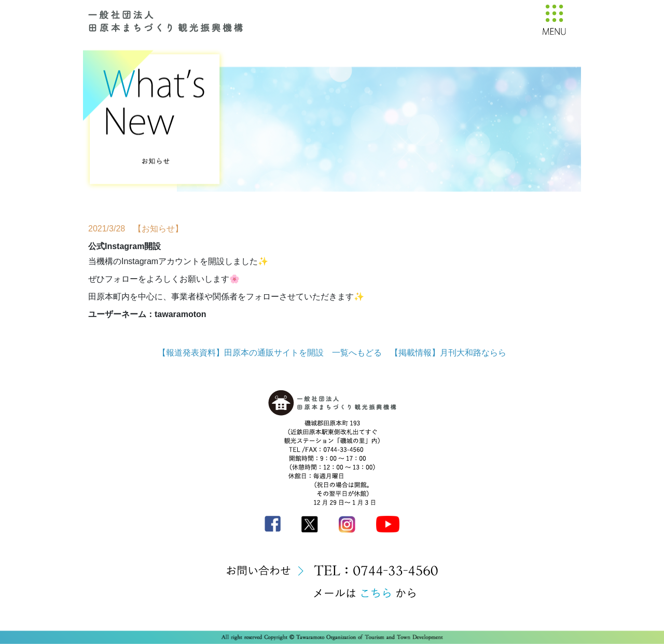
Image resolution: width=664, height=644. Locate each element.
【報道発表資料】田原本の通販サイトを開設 (241, 353)
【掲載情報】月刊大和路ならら (448, 353)
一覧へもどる (357, 353)
